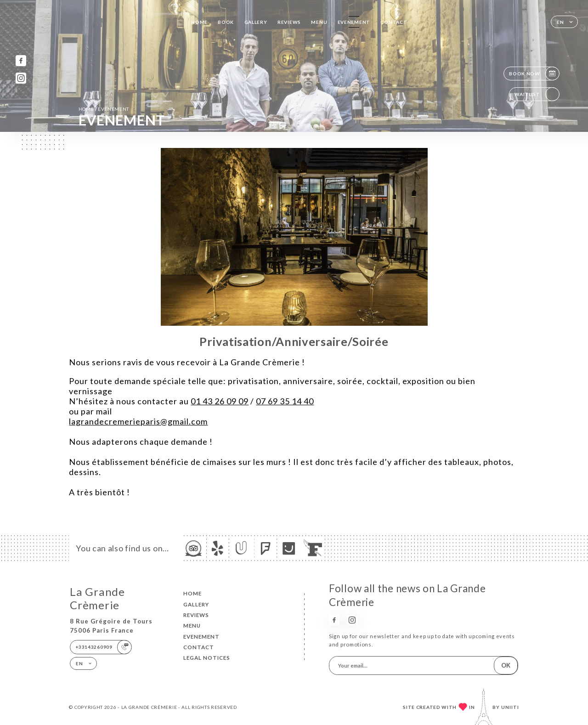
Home (199, 22)
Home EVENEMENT (104, 109)
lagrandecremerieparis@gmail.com (138, 421)
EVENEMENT (354, 22)
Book (226, 22)
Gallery (256, 22)
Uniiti (510, 707)
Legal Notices (207, 658)
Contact (394, 22)
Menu (319, 22)
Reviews (289, 22)
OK (506, 665)
